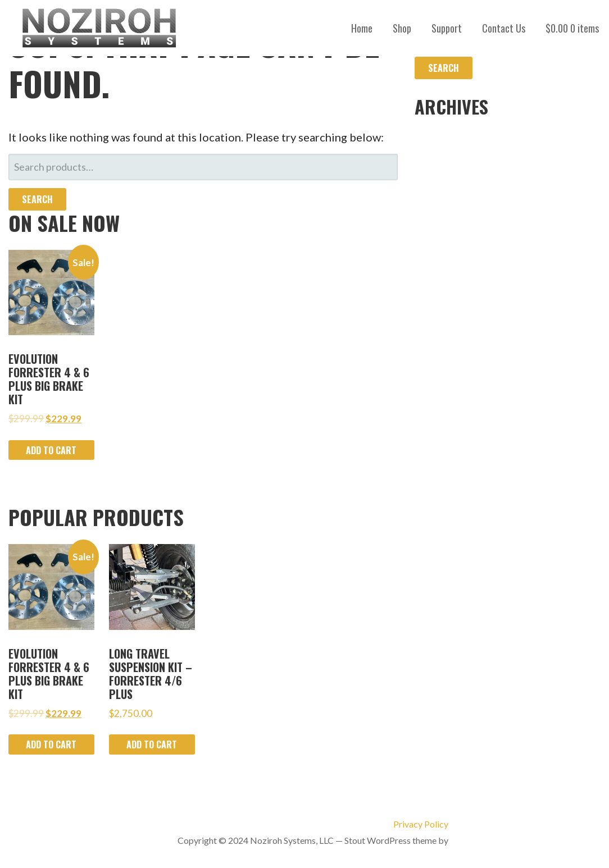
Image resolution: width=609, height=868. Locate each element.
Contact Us (504, 28)
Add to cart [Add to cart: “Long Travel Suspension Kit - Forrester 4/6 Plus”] (152, 744)
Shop (402, 28)
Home (362, 28)
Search (37, 199)
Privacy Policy (421, 824)
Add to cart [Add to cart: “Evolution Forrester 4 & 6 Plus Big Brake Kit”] (51, 450)
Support (447, 28)
